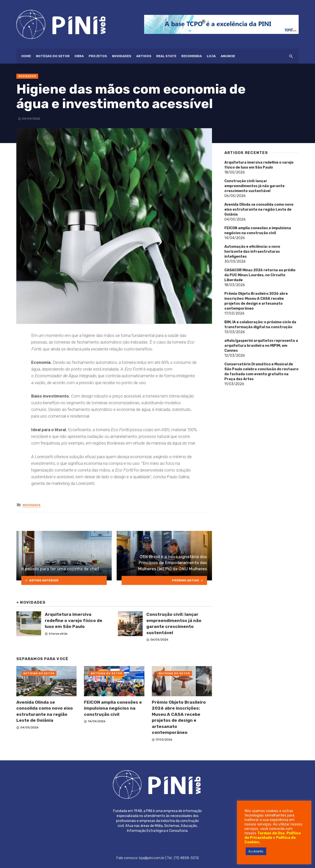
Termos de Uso (271, 833)
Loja (211, 56)
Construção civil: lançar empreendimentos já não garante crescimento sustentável (174, 623)
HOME (26, 56)
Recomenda (192, 56)
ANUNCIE (228, 56)
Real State (166, 56)
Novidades (122, 56)
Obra (79, 56)
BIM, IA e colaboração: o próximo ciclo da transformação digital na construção (260, 325)
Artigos (144, 56)
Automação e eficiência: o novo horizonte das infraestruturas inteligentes (252, 252)
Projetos (98, 56)
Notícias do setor (53, 56)
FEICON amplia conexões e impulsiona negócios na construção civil (113, 708)
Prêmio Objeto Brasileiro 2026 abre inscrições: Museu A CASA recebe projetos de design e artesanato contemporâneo (179, 717)
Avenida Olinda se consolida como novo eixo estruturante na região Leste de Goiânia (45, 711)
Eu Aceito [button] (256, 851)
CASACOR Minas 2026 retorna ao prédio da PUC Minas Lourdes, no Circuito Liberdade (260, 275)
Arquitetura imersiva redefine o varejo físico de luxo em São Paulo (74, 620)
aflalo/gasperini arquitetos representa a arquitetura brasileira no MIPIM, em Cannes (261, 346)
